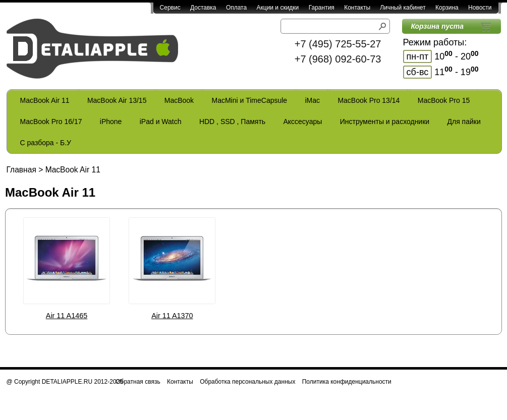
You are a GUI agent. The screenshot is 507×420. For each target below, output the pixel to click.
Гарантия (322, 8)
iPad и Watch (161, 122)
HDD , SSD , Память (232, 122)
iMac (313, 100)
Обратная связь (138, 382)
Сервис (170, 8)
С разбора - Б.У (46, 143)
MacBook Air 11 (45, 100)
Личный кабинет (403, 8)
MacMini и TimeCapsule (249, 100)
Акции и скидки (278, 8)
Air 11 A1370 (172, 316)
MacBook (179, 100)
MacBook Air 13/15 (117, 100)
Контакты (357, 8)
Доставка (203, 8)
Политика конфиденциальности (347, 382)
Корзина (447, 8)
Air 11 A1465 (67, 316)
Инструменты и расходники (385, 122)
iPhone (111, 122)
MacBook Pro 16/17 (51, 122)
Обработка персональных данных (247, 382)
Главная (21, 170)
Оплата (236, 8)
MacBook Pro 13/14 (369, 100)
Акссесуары (302, 122)
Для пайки (464, 122)
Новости (480, 8)
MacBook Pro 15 (444, 100)
